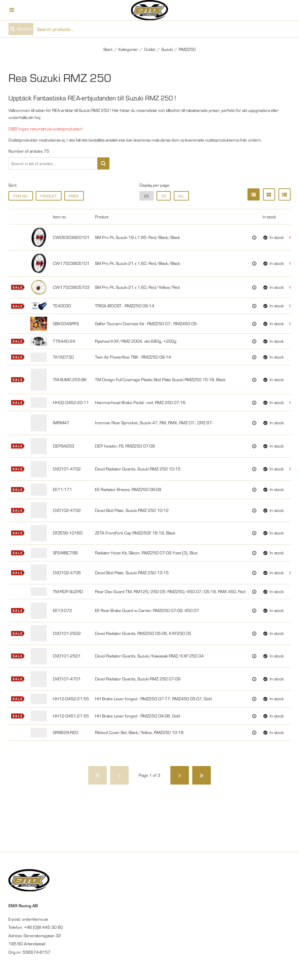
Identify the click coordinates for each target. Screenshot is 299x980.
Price (74, 196)
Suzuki (167, 49)
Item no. (21, 196)
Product (48, 196)
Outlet (150, 49)
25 (146, 196)
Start (108, 49)
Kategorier (128, 49)
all (181, 196)
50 (164, 196)
